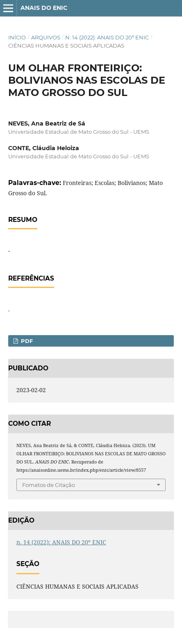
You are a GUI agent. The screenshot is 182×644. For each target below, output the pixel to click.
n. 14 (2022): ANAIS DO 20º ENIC (107, 37)
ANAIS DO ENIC (44, 8)
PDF (26, 341)
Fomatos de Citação (49, 485)
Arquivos (46, 37)
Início (17, 37)
